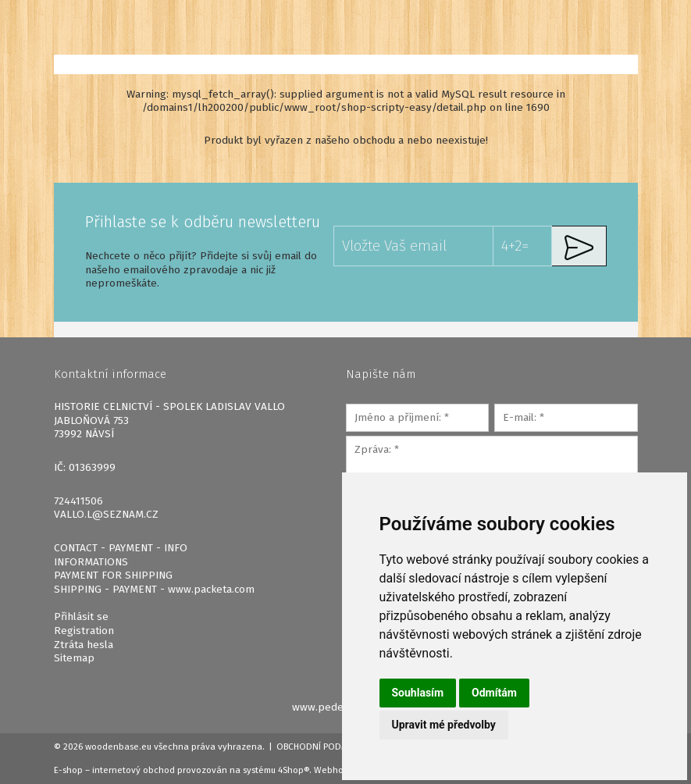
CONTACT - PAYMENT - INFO (121, 548)
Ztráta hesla (84, 645)
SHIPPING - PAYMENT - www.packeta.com (154, 589)
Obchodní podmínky (322, 747)
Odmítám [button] (494, 693)
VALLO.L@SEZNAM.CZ (106, 514)
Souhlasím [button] (418, 693)
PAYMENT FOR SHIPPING (113, 575)
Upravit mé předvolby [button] (444, 725)
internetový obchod (134, 770)
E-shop (68, 770)
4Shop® (294, 770)
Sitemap (74, 658)
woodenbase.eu (118, 747)
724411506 (78, 501)
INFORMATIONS (91, 562)
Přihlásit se (81, 617)
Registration (84, 631)
